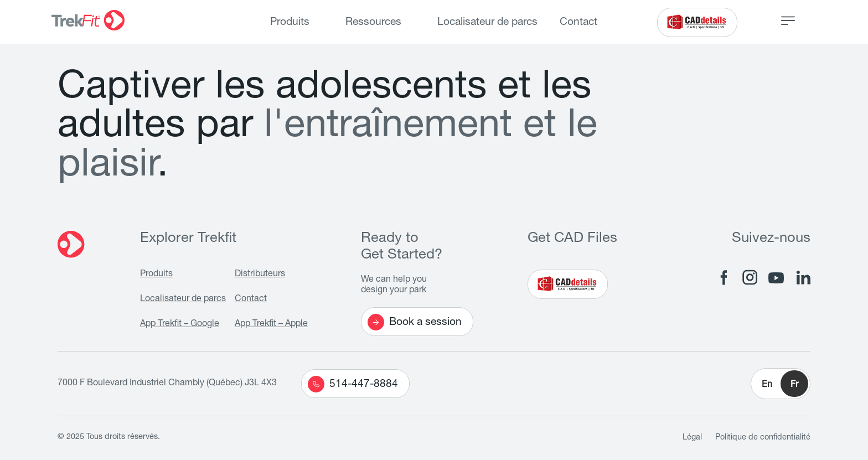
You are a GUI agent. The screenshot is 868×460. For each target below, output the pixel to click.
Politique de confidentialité (763, 438)
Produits (290, 22)
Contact (578, 22)
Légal (692, 438)
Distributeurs (260, 275)
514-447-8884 (353, 384)
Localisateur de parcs (487, 22)
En (767, 385)
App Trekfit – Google (180, 324)
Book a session (415, 322)
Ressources (373, 22)
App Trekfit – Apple (271, 324)
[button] (781, 384)
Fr (794, 385)
